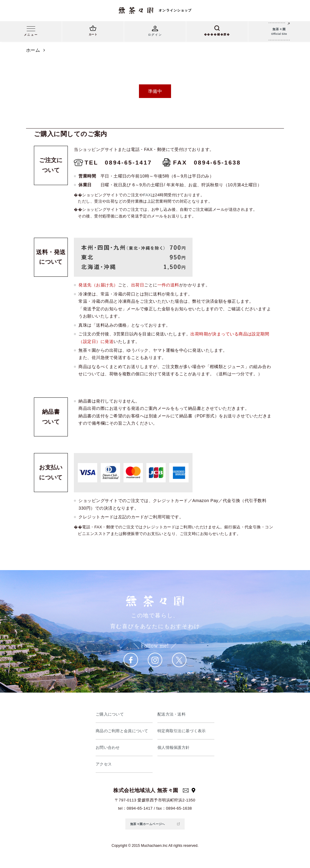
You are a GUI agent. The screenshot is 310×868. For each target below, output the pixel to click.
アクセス (104, 764)
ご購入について (110, 714)
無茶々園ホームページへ (148, 824)
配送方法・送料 (172, 714)
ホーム (33, 50)
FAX (147, 195)
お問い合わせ (108, 747)
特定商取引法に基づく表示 (182, 731)
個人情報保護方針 (174, 747)
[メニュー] (31, 32)
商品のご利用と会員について (122, 731)
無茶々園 (279, 32)
